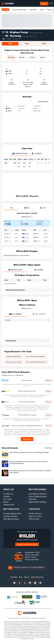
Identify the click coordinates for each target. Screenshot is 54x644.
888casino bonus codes (14, 362)
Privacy (27, 577)
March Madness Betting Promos (36, 362)
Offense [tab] (15, 314)
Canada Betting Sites (12, 513)
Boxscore (11, 57)
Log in (44, 4)
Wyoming (15, 36)
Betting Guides (37, 489)
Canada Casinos (10, 516)
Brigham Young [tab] (20, 154)
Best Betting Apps (11, 519)
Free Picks (33, 10)
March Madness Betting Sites (35, 356)
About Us (9, 489)
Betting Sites (11, 509)
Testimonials (9, 505)
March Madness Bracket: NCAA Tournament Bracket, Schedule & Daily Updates (30, 472)
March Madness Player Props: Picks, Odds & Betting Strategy (29, 452)
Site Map (14, 577)
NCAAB (6, 10)
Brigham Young (19, 32)
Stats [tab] (10, 43)
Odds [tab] (44, 43)
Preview (32, 57)
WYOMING (39, 270)
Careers (7, 496)
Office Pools (34, 519)
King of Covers (35, 516)
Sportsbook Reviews (38, 494)
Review (48, 380)
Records (22, 57)
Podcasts (33, 499)
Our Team (7, 499)
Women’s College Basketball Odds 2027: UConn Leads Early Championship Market (29, 462)
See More (27, 439)
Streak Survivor (35, 513)
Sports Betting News (38, 496)
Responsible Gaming (37, 502)
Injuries (43, 57)
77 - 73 (27, 237)
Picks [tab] (27, 43)
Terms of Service (37, 577)
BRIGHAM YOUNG (15, 270)
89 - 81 (27, 241)
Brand (6, 502)
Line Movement (43, 102)
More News (49, 448)
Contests (34, 509)
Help (21, 577)
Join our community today (27, 544)
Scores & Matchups (19, 10)
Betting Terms (27, 217)
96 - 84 (27, 234)
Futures (49, 10)
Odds (42, 10)
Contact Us (8, 494)
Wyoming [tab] (36, 154)
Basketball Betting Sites (14, 356)
